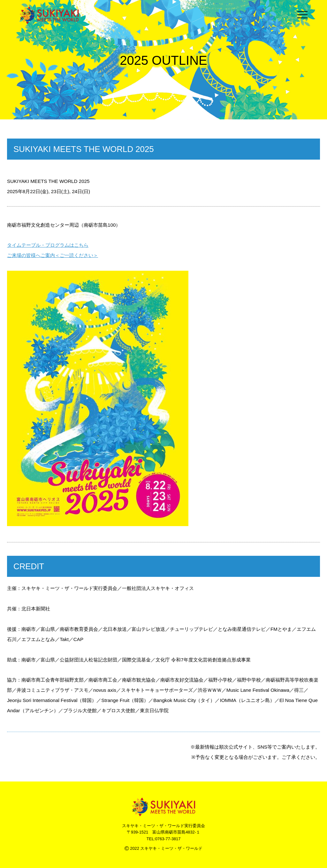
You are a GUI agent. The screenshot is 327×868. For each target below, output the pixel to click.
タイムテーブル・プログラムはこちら (48, 245)
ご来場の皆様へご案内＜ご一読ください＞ (53, 255)
